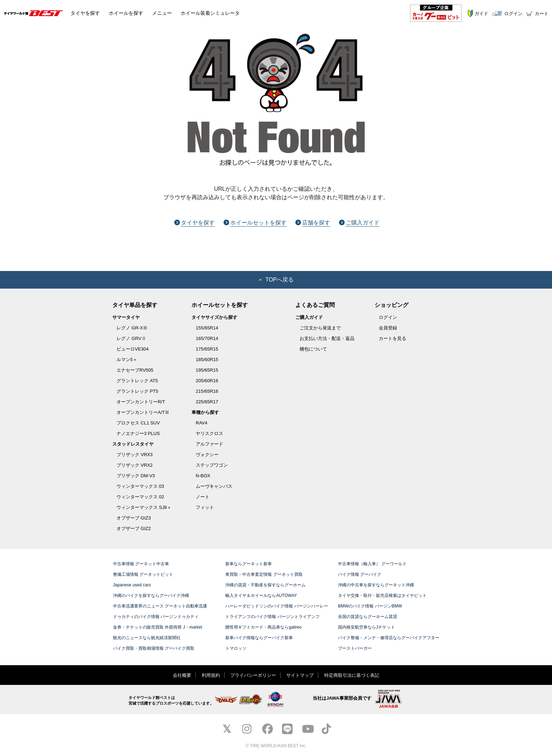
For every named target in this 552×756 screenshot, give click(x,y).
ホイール (126, 13)
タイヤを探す (195, 223)
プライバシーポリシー (253, 675)
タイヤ (85, 13)
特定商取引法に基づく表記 (352, 675)
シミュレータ (210, 13)
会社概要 (182, 675)
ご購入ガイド (359, 223)
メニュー (162, 13)
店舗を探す (313, 223)
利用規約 (211, 675)
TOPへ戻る (276, 280)
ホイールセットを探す (255, 223)
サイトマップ (300, 675)
